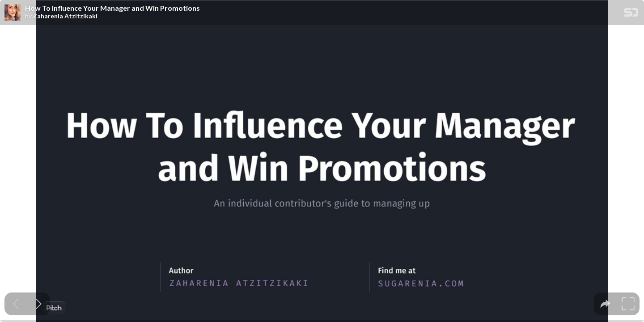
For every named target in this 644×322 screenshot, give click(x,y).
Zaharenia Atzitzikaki (65, 16)
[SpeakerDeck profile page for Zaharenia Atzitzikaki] (13, 13)
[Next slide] (39, 304)
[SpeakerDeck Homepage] (631, 14)
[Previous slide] (16, 304)
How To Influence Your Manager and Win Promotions (112, 8)
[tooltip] (605, 304)
